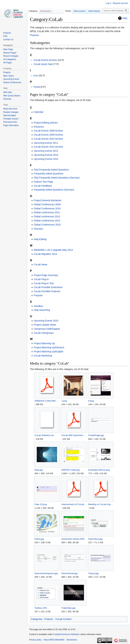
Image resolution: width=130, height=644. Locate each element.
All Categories (10, 59)
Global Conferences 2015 (47, 225)
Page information (11, 125)
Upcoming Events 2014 (46, 159)
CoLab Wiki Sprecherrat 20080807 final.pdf (74, 435)
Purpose (34, 35)
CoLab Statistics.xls (44, 435)
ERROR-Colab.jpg (70, 470)
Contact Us (8, 40)
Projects (49, 619)
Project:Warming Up (44, 343)
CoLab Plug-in (41, 279)
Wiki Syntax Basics (12, 96)
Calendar (39, 112)
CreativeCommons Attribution (66, 634)
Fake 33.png (41, 504)
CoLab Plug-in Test (44, 283)
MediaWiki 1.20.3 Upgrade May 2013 (53, 250)
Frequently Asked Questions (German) (54, 190)
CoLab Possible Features (47, 291)
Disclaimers (72, 640)
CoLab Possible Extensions (48, 287)
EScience (39, 127)
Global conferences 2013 (47, 216)
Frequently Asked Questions (48, 174)
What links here (10, 109)
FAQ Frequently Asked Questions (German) (57, 178)
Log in (108, 3)
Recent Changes (11, 56)
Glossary (38, 229)
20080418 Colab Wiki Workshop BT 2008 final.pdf (47, 401)
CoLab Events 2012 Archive (48, 147)
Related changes (11, 112)
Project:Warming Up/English (48, 352)
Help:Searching (42, 310)
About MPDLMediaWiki (54, 640)
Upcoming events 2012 (46, 151)
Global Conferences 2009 (47, 204)
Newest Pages (10, 53)
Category (33, 11)
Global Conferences (12, 82)
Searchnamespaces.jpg (46, 573)
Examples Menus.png (99, 470)
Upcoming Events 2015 (46, 321)
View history (94, 11)
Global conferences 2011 (47, 212)
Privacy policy (35, 640)
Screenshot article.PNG (73, 539)
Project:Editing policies (46, 123)
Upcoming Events (11, 79)
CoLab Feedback (43, 186)
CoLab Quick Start (43, 64)
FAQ (5, 36)
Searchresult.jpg (69, 573)
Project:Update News (45, 325)
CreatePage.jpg (96, 435)
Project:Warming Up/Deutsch (49, 347)
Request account (120, 3)
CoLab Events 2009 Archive (48, 135)
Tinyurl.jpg (93, 573)
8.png (91, 401)
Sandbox (38, 306)
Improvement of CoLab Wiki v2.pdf (74, 504)
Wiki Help (8, 92)
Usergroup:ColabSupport (47, 329)
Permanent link (10, 122)
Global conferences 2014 (47, 221)
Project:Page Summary (46, 275)
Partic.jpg (39, 539)
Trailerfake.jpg (68, 608)
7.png (64, 401)
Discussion (46, 11)
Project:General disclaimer (48, 200)
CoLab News (40, 264)
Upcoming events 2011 (46, 143)
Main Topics (9, 76)
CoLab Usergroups (44, 333)
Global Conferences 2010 (47, 209)
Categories (37, 619)
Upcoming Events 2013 (46, 155)
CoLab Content (63, 619)
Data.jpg (39, 470)
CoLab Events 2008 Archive (48, 131)
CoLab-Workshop (43, 356)
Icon (36, 75)
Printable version (11, 119)
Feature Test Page (43, 182)
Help (125, 18)
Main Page (8, 49)
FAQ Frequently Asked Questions (51, 170)
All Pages (8, 63)
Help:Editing (40, 239)
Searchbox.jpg (95, 539)
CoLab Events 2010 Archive (48, 139)
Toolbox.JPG (41, 608)
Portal (37, 87)
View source (79, 11)
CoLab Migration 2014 (45, 254)
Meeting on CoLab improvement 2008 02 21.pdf (101, 504)
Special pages (10, 115)
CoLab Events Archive (45, 60)
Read (68, 11)
